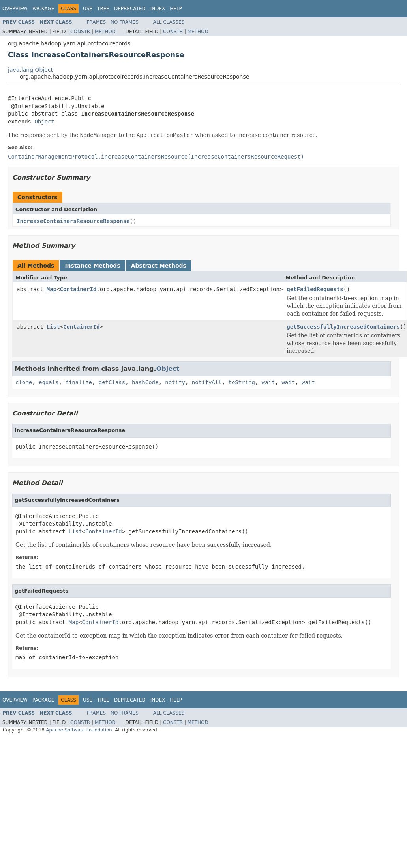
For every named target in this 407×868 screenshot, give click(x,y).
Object (44, 122)
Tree (103, 9)
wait (268, 382)
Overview (15, 9)
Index (158, 9)
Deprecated (130, 9)
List (53, 327)
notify (175, 382)
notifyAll (207, 382)
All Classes (169, 22)
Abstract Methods (159, 266)
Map (52, 289)
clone (24, 382)
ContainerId (78, 289)
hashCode (145, 382)
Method (105, 32)
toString (242, 382)
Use (88, 9)
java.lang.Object (30, 70)
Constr (80, 32)
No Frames (125, 22)
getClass (112, 382)
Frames (97, 22)
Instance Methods (92, 266)
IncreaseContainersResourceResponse (73, 221)
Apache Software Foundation (79, 730)
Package (43, 9)
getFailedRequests (315, 289)
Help (176, 9)
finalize (78, 382)
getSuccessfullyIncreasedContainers (343, 327)
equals (49, 382)
